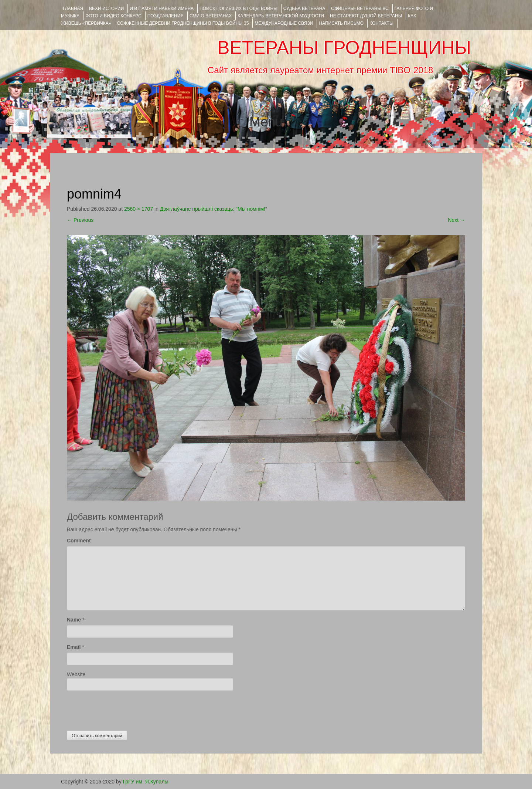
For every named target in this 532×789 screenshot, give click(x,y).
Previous (80, 220)
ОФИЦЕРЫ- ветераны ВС (360, 9)
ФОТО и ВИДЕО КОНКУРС (113, 16)
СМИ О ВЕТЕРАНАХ (211, 16)
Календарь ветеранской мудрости (281, 16)
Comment (79, 541)
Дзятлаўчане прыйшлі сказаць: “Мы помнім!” (214, 209)
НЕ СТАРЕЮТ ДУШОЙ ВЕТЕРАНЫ (366, 16)
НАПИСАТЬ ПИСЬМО (341, 23)
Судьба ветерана (304, 9)
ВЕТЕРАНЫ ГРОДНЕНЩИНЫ (344, 48)
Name (74, 620)
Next (456, 220)
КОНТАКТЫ (381, 23)
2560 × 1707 (139, 209)
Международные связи (284, 23)
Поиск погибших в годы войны (238, 9)
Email (74, 647)
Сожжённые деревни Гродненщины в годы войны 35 (183, 23)
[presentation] (123, 709)
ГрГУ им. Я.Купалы (146, 782)
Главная (73, 9)
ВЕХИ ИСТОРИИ (106, 9)
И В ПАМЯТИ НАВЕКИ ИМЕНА (162, 9)
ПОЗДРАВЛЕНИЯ (166, 16)
